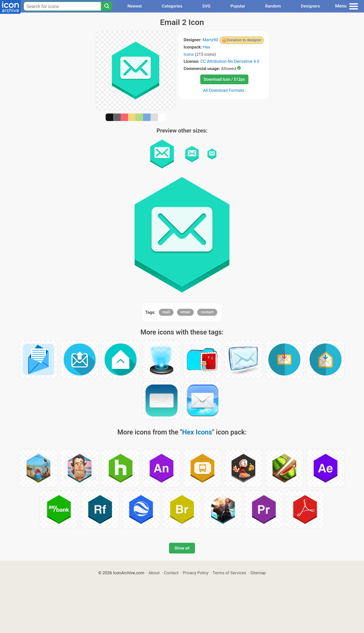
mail (166, 312)
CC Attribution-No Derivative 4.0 (230, 61)
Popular (238, 6)
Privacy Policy (196, 573)
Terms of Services (229, 573)
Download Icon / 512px (224, 79)
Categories (172, 6)
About (154, 573)
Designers (310, 6)
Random (273, 6)
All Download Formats (224, 90)
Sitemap (258, 573)
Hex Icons (197, 432)
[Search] (107, 6)
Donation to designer (244, 40)
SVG (206, 6)
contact (207, 312)
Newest (134, 6)
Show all (182, 548)
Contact (171, 573)
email (185, 312)
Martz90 (211, 40)
